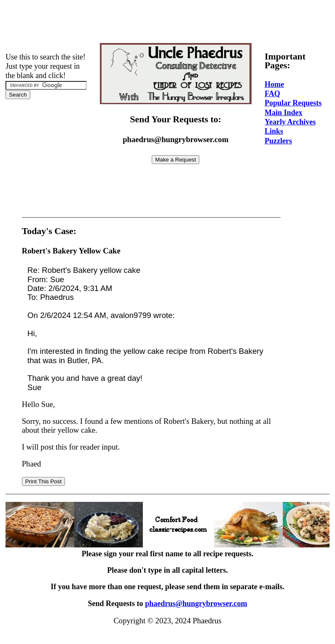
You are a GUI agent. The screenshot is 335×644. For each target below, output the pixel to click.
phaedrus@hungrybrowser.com (196, 604)
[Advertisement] (168, 22)
